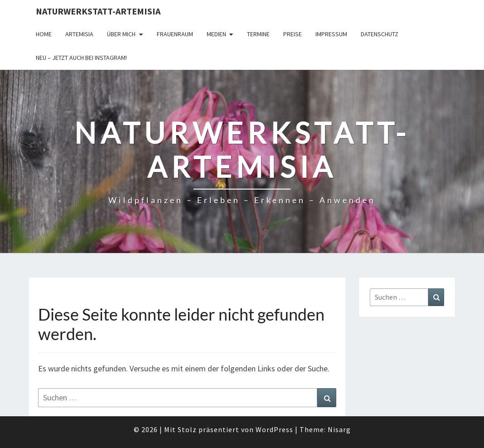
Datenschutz (380, 34)
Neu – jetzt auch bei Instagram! (81, 58)
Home (44, 34)
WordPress (274, 429)
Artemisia (79, 34)
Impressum (331, 34)
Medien (216, 34)
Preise (293, 34)
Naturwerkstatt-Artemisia (98, 11)
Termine (258, 34)
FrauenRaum (175, 34)
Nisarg (339, 429)
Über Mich (121, 34)
